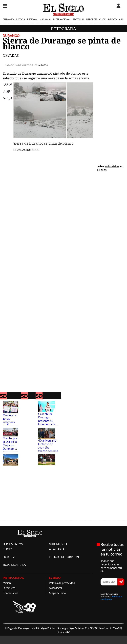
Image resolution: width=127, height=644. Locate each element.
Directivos (9, 588)
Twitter (8, 91)
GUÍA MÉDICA (58, 544)
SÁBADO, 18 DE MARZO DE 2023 (22, 65)
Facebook (8, 84)
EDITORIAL (79, 19)
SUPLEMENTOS (13, 544)
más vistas (112, 166)
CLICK (102, 19)
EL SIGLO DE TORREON (64, 557)
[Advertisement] (110, 110)
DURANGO (8, 19)
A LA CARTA (57, 549)
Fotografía (63, 29)
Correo (8, 98)
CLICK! (7, 549)
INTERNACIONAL (62, 19)
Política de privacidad (62, 583)
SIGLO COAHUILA (14, 565)
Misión (7, 583)
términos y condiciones (111, 598)
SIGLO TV (112, 19)
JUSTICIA (20, 19)
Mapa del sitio (57, 593)
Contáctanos (10, 593)
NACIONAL (45, 19)
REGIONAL (32, 19)
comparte (8, 105)
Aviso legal (55, 588)
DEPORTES (92, 19)
